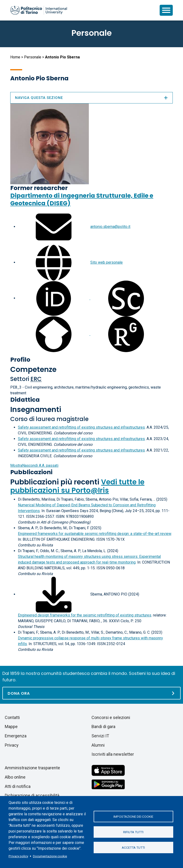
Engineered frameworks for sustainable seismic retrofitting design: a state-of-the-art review (94, 534)
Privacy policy (18, 856)
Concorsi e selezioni (111, 717)
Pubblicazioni (31, 472)
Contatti (12, 717)
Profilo (20, 360)
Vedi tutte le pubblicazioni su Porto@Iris (77, 486)
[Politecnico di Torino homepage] (39, 10)
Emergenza (16, 736)
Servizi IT (100, 736)
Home (15, 57)
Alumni (98, 745)
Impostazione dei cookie (133, 817)
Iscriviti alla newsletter (113, 754)
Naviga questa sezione (91, 98)
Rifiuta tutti (133, 832)
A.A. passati (34, 465)
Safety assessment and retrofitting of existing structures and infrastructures (81, 427)
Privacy (12, 745)
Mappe (11, 727)
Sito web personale (107, 262)
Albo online (15, 777)
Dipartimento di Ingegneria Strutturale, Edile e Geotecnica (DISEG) (82, 199)
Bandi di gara (103, 727)
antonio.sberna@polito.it (110, 227)
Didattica (25, 400)
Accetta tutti (133, 847)
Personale (33, 57)
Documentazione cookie (50, 856)
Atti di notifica (18, 786)
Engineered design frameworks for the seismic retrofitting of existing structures (85, 615)
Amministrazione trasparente (32, 768)
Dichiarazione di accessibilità (32, 795)
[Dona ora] (91, 693)
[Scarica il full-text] (54, 594)
